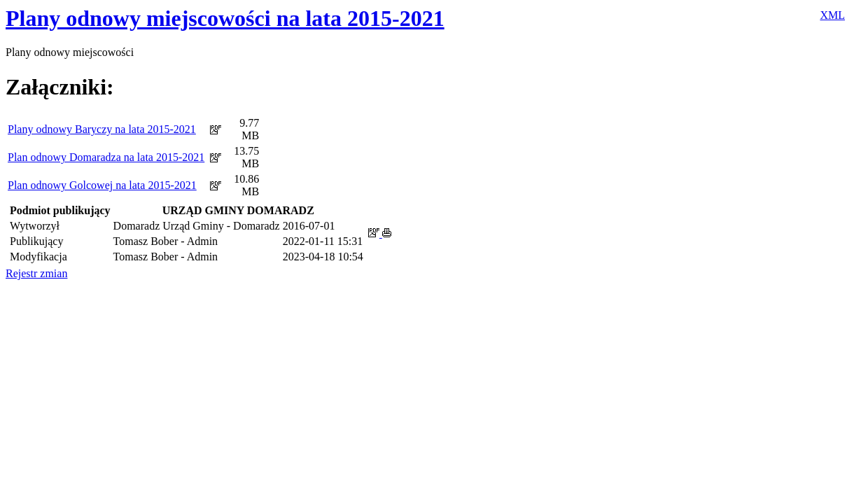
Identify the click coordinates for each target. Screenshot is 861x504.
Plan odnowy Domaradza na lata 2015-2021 (106, 157)
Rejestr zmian (36, 273)
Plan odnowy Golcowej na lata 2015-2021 (102, 185)
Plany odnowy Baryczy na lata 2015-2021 (102, 129)
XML (832, 15)
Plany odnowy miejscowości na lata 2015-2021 (225, 18)
